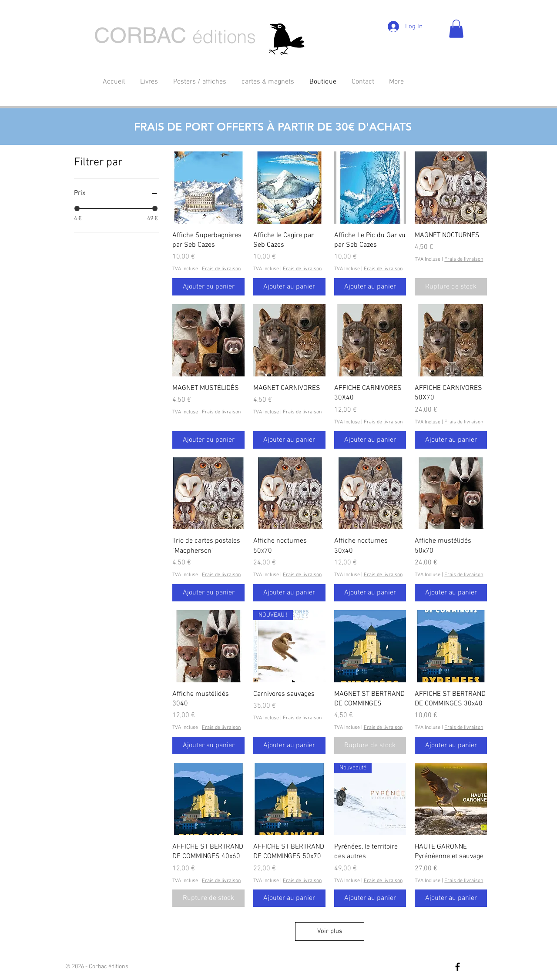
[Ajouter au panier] (208, 287)
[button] (456, 29)
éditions (224, 37)
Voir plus (330, 931)
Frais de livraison (221, 269)
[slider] (77, 208)
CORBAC (140, 35)
